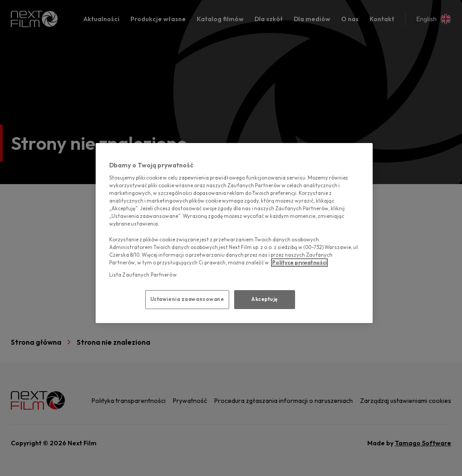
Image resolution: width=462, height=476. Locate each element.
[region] (234, 233)
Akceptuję (265, 299)
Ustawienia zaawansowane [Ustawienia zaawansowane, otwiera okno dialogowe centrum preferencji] (187, 299)
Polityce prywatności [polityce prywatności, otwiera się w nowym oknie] (299, 263)
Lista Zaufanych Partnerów (143, 275)
